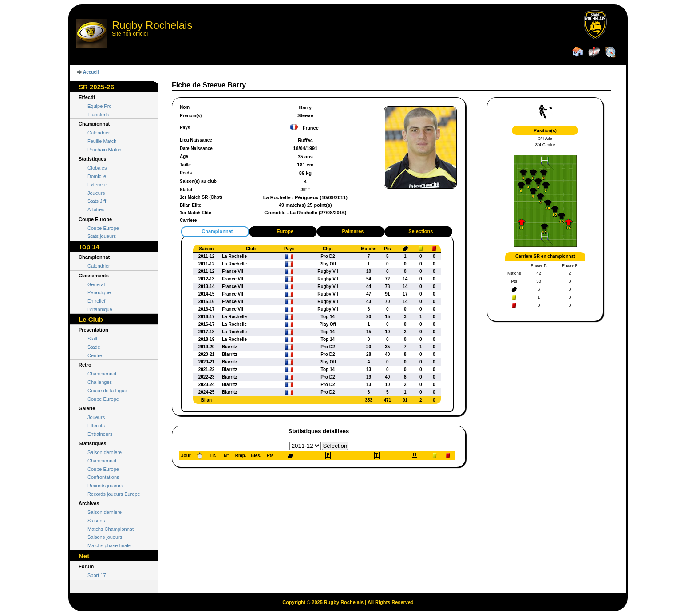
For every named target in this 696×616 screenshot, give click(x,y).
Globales (97, 168)
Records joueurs (105, 486)
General (96, 284)
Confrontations (103, 477)
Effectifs (96, 426)
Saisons (96, 521)
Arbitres (96, 209)
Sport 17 (97, 575)
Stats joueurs (102, 236)
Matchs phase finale (109, 545)
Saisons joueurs (105, 537)
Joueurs (96, 193)
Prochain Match (104, 150)
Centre (95, 355)
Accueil (91, 72)
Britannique (100, 309)
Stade (94, 347)
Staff (92, 339)
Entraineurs (100, 434)
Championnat (102, 374)
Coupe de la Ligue (107, 391)
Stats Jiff (97, 201)
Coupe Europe (103, 228)
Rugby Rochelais (152, 25)
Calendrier (99, 133)
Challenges (100, 382)
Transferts (98, 115)
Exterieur (97, 185)
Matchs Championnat (111, 529)
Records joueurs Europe (114, 494)
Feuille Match (102, 141)
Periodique (99, 292)
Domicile (97, 176)
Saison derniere (105, 452)
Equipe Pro (99, 106)
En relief (96, 301)
